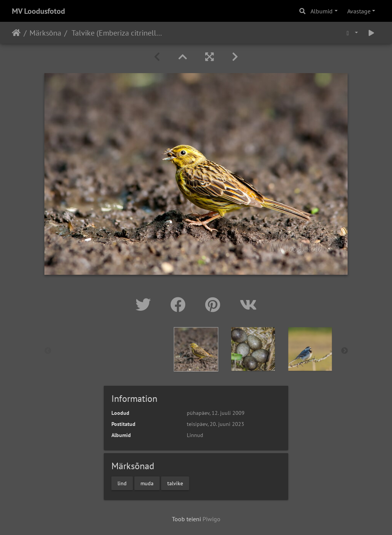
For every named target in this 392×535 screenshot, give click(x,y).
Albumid (322, 11)
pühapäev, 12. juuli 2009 (216, 413)
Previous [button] (48, 351)
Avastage (359, 11)
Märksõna (45, 33)
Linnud (195, 435)
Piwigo (212, 519)
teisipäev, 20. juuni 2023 (216, 424)
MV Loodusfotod (38, 11)
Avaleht (16, 33)
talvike (175, 483)
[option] (196, 349)
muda (147, 483)
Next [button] (345, 351)
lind (122, 483)
